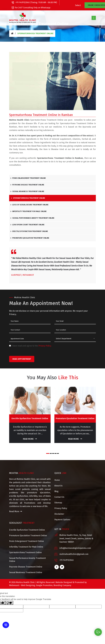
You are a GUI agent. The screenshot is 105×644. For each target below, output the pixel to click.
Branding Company (62, 585)
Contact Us (59, 497)
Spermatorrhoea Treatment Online (28, 198)
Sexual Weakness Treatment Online (27, 191)
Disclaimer (59, 514)
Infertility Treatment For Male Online (29, 211)
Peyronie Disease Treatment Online (27, 185)
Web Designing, (28, 585)
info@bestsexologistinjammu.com (75, 548)
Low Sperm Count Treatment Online (27, 225)
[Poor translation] (9, 603)
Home (57, 480)
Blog (56, 491)
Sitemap (58, 503)
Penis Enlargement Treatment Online (28, 178)
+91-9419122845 (67, 560)
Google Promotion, (44, 585)
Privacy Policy (61, 508)
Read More (30, 439)
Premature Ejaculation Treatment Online (30, 238)
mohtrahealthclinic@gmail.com (74, 554)
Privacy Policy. (45, 346)
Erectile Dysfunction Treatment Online (29, 231)
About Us (58, 486)
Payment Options (62, 520)
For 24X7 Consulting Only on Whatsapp (31, 8)
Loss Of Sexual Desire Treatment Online (29, 205)
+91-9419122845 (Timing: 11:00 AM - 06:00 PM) (34, 2)
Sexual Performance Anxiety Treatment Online (32, 218)
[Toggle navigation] (94, 18)
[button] (48, 453)
